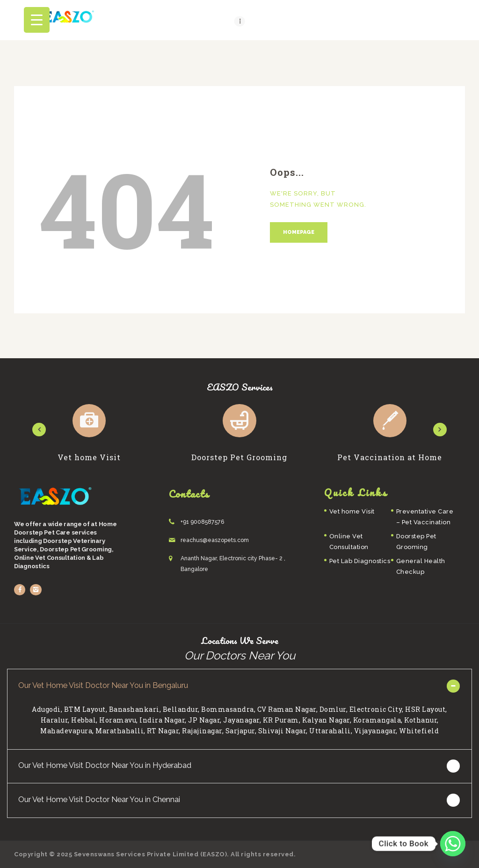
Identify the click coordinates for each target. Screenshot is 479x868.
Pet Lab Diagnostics (360, 561)
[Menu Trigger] (37, 20)
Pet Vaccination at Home (390, 457)
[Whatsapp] (453, 844)
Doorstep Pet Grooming (239, 457)
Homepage (299, 232)
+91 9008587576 (203, 522)
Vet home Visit (89, 457)
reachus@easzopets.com (215, 540)
